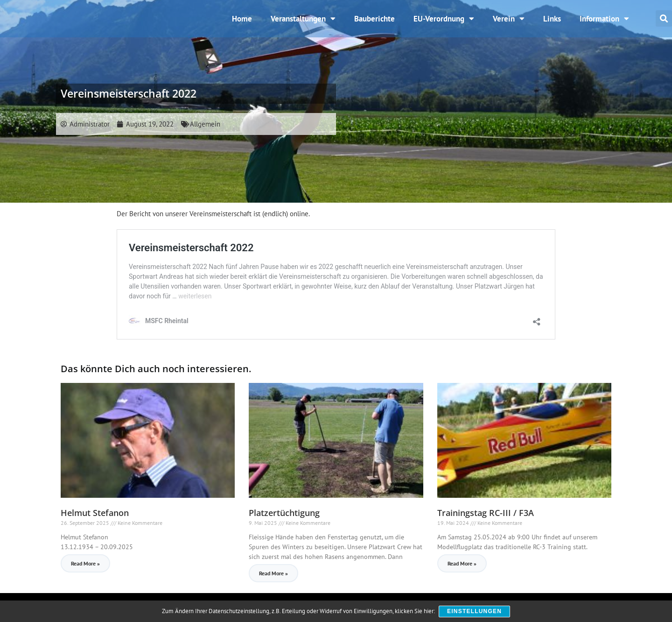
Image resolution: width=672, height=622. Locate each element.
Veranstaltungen (303, 22)
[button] (664, 22)
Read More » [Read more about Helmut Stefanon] (85, 570)
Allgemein (205, 131)
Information (604, 22)
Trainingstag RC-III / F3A (486, 520)
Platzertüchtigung (284, 520)
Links (552, 22)
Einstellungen (475, 612)
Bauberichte (374, 22)
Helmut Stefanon (95, 520)
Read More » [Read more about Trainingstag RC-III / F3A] (462, 570)
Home (242, 22)
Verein (509, 22)
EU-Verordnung (444, 22)
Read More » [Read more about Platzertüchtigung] (273, 580)
